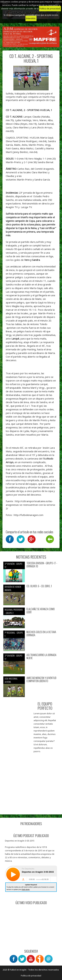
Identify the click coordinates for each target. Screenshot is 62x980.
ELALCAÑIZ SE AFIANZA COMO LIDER (41, 611)
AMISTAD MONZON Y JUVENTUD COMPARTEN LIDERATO (41, 679)
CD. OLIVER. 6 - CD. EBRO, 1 (39, 586)
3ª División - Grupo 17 (13, 565)
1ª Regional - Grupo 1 (14, 634)
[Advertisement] (31, 780)
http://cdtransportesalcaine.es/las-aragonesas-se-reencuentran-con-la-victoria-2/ (31, 505)
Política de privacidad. (50, 9)
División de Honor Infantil (13, 588)
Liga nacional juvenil (11, 680)
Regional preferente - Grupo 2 (14, 611)
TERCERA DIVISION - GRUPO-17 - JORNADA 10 (42, 565)
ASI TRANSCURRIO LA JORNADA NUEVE (41, 656)
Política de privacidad (31, 976)
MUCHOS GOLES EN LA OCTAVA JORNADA (41, 634)
